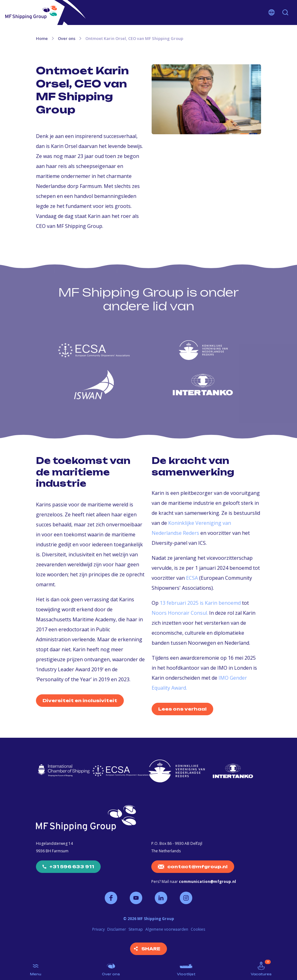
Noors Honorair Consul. (180, 613)
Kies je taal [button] (272, 12)
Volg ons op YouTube (136, 898)
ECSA (192, 578)
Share (151, 949)
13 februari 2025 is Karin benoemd (200, 603)
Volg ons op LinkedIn (161, 898)
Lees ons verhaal (182, 709)
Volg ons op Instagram (186, 898)
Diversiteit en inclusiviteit (80, 700)
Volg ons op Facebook (111, 898)
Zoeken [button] (285, 12)
